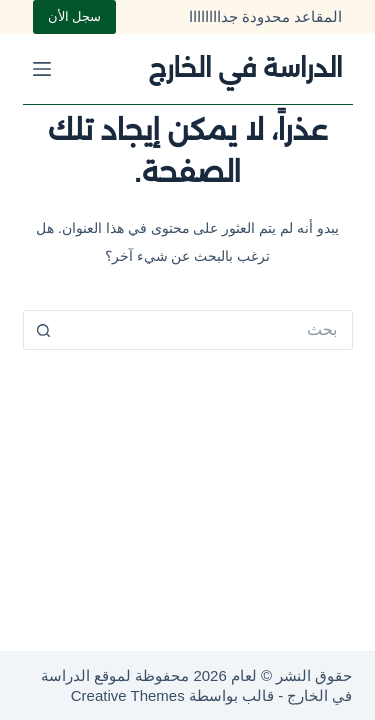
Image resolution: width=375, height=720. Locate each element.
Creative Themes (128, 695)
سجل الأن (75, 16)
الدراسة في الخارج (245, 68)
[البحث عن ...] (208, 330)
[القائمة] (42, 69)
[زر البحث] (43, 330)
